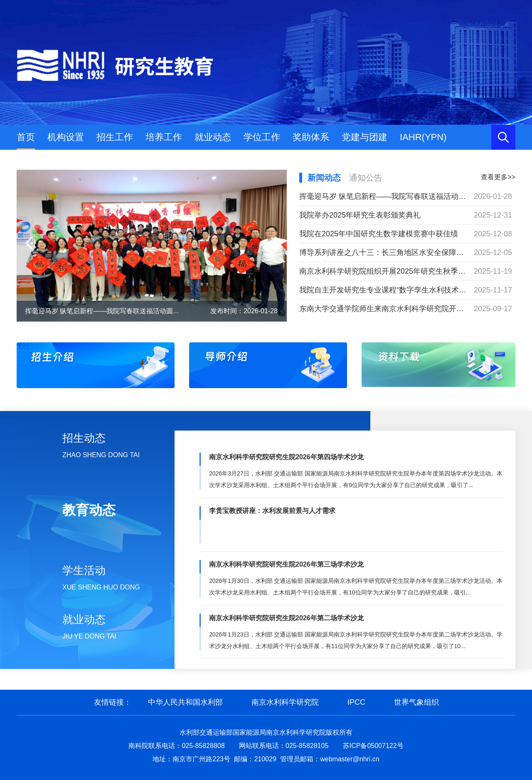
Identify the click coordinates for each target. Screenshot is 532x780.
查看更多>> (498, 177)
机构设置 (66, 137)
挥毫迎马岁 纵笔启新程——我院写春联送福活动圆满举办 (383, 196)
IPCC (356, 702)
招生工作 (115, 137)
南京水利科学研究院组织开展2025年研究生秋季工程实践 (383, 271)
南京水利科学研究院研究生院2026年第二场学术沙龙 (286, 618)
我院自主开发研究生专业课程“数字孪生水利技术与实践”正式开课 (383, 290)
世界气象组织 (416, 702)
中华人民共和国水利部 (185, 702)
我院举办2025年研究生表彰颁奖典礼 (360, 215)
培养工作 (164, 137)
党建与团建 (365, 137)
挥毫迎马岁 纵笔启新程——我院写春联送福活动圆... (102, 311)
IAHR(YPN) (423, 137)
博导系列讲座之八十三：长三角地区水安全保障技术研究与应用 (383, 253)
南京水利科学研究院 (285, 702)
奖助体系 (311, 137)
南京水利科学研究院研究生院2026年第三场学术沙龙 (286, 564)
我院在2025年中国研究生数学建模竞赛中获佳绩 (379, 234)
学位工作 (262, 137)
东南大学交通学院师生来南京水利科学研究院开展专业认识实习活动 (383, 309)
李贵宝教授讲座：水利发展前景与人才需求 (272, 511)
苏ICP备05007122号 (373, 746)
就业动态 (213, 137)
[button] (31, 243)
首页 (26, 137)
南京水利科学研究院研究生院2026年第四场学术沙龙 (286, 457)
